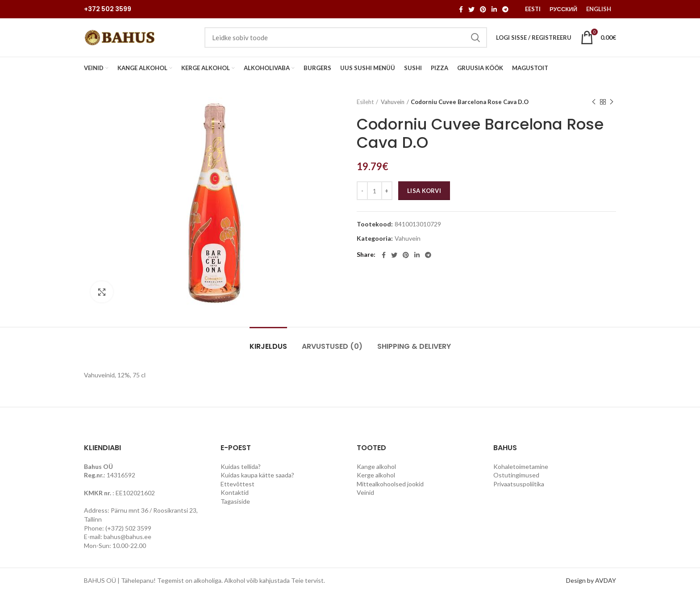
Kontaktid (235, 501)
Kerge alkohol (376, 483)
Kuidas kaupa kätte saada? (257, 483)
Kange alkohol (376, 474)
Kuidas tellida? (241, 474)
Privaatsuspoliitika (519, 492)
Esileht (365, 110)
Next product (612, 110)
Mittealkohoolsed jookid (390, 492)
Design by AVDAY (591, 589)
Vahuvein (393, 110)
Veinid (365, 501)
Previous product (594, 110)
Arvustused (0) (332, 355)
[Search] (346, 42)
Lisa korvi (424, 199)
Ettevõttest (237, 492)
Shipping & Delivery (414, 355)
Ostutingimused (516, 483)
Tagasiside (235, 510)
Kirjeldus (268, 355)
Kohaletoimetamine (521, 474)
